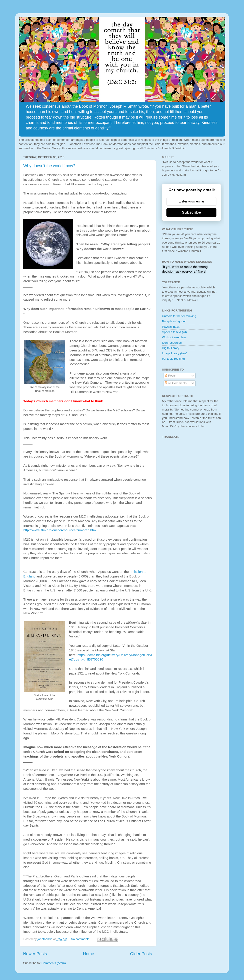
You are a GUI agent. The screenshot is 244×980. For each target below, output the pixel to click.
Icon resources (172, 343)
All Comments (176, 383)
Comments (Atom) (54, 963)
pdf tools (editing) (174, 359)
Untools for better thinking (179, 316)
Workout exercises (174, 337)
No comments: (81, 939)
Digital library (171, 348)
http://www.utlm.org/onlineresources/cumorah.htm (60, 530)
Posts (170, 376)
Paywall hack (171, 327)
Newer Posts (35, 954)
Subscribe (192, 212)
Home (88, 954)
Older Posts (141, 954)
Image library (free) (175, 353)
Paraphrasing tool (174, 321)
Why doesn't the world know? (49, 166)
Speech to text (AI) (174, 332)
